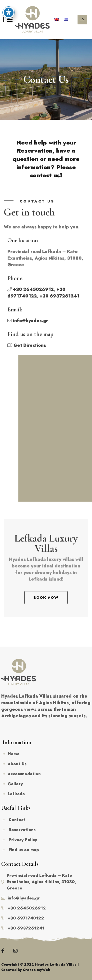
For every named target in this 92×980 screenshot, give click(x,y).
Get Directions (30, 348)
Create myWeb (37, 970)
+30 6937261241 (59, 298)
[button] (46, 598)
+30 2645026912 (33, 292)
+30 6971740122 (36, 295)
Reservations (82, 20)
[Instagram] (15, 951)
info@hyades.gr (31, 323)
